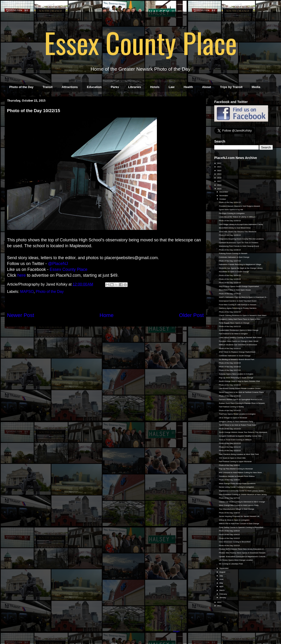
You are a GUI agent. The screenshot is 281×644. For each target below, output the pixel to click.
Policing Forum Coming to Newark (233, 253)
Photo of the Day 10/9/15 (229, 465)
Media (256, 87)
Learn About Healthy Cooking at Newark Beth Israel (240, 337)
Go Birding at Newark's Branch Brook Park (237, 359)
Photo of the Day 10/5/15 (229, 531)
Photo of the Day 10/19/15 (230, 363)
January (223, 598)
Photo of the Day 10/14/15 (230, 410)
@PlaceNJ (58, 264)
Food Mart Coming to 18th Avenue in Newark (238, 305)
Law (172, 87)
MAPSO (27, 292)
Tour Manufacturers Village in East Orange (237, 509)
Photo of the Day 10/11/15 (230, 447)
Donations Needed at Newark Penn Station (237, 476)
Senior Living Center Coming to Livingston (236, 487)
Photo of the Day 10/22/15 (230, 312)
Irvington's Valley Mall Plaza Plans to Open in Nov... (240, 319)
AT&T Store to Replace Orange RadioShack (237, 352)
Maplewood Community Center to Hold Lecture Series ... (242, 491)
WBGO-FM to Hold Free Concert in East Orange (239, 524)
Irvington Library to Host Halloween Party (236, 421)
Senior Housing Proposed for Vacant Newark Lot (239, 516)
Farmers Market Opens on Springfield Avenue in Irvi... (241, 399)
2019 (219, 174)
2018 (219, 178)
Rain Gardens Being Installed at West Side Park (239, 454)
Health (188, 87)
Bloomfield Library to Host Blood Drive (235, 228)
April (222, 587)
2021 (219, 167)
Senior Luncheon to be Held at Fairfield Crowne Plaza (241, 392)
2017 (219, 181)
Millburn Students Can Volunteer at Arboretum (238, 345)
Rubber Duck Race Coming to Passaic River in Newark (242, 403)
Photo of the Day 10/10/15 (230, 451)
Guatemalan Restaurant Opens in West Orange (239, 330)
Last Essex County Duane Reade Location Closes (240, 388)
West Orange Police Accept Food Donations (237, 484)
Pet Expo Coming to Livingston (232, 213)
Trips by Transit (231, 87)
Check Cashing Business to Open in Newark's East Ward (243, 315)
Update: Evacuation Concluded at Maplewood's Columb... (243, 557)
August (223, 572)
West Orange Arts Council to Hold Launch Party (239, 505)
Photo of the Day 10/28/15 (230, 250)
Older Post (191, 315)
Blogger (176, 631)
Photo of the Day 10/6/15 (229, 513)
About (207, 87)
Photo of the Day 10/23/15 (230, 294)
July (221, 576)
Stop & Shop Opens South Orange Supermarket (239, 286)
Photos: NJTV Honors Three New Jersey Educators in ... (242, 549)
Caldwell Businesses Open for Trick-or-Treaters (239, 243)
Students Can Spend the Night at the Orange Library (241, 268)
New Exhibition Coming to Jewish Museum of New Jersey (243, 495)
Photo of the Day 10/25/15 (230, 279)
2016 (219, 185)
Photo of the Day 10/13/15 (230, 429)
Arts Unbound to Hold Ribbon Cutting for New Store (240, 473)
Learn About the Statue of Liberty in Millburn (237, 217)
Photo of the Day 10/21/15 (230, 326)
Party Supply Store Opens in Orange (234, 323)
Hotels (155, 87)
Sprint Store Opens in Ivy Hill (231, 210)
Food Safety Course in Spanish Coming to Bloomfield (241, 527)
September (224, 568)
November (224, 196)
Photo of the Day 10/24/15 (230, 283)
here (22, 275)
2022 (219, 163)
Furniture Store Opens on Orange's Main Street (239, 341)
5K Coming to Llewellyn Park (231, 564)
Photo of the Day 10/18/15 (230, 367)
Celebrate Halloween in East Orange (234, 257)
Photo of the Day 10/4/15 (229, 535)
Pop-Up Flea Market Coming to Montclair (236, 469)
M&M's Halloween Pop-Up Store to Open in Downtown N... (243, 297)
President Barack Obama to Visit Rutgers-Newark (239, 206)
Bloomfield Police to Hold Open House (235, 290)
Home (107, 315)
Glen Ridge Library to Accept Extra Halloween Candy (241, 224)
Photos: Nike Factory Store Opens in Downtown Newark (242, 553)
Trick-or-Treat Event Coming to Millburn (235, 440)
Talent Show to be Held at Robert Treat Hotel (238, 425)
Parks (115, 87)
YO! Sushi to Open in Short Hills (232, 458)
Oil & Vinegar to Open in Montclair (233, 418)
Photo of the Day (21, 87)
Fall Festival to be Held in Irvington (233, 334)
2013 (219, 606)
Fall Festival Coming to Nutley (231, 407)
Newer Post (21, 315)
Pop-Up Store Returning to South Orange (236, 378)
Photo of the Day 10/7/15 (229, 498)
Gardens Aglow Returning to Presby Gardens (238, 308)
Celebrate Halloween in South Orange (235, 356)
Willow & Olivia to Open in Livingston (234, 520)
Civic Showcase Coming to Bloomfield (235, 542)
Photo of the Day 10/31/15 (230, 202)
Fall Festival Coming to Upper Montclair (235, 462)
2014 (219, 602)
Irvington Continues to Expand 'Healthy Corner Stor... (241, 436)
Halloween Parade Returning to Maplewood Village (240, 264)
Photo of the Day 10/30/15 (230, 221)
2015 (219, 189)
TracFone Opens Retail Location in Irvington (237, 414)
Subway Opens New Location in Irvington (236, 374)
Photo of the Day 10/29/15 (230, 235)
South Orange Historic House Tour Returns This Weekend (243, 432)
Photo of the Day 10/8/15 (229, 480)
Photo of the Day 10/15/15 (230, 396)
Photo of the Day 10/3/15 (229, 538)
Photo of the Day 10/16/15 (230, 385)
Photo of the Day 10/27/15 (230, 261)
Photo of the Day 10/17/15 (230, 370)
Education (94, 87)
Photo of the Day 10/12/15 (230, 443)
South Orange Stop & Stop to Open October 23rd (239, 381)
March (222, 590)
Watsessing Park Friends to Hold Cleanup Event (239, 246)
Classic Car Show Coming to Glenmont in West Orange (242, 502)
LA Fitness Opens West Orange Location (236, 560)
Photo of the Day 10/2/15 (229, 546)
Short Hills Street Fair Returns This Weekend (238, 232)
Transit (48, 87)
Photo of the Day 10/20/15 (230, 348)
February (223, 594)
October (223, 199)
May (221, 583)
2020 (219, 171)
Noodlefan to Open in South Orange (234, 272)
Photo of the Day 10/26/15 (230, 275)
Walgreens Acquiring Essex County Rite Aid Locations (241, 239)
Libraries (135, 87)
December (224, 192)
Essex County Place (140, 42)
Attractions (70, 87)
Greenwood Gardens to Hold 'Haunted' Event (238, 301)
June (222, 579)
